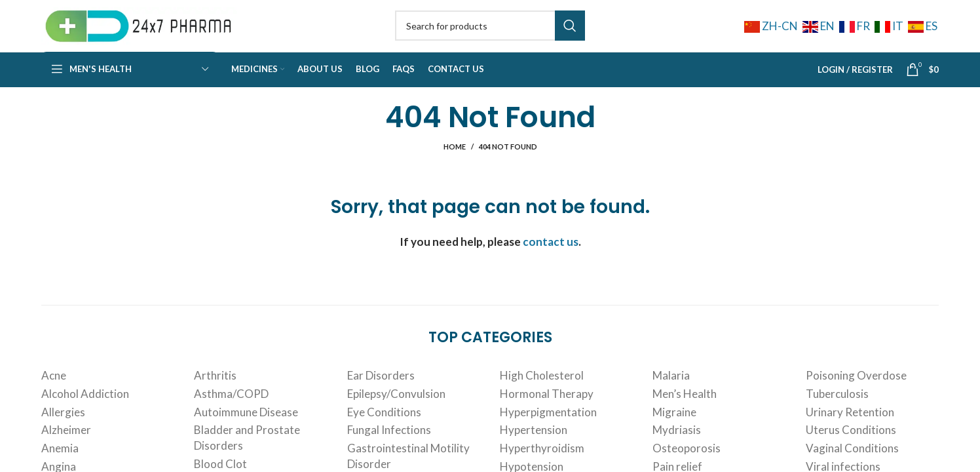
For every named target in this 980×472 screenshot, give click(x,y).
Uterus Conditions (851, 448)
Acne (54, 393)
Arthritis (215, 393)
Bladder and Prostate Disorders (247, 456)
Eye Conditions (384, 430)
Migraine (674, 430)
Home (455, 164)
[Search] (490, 34)
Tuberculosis (837, 411)
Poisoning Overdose (856, 393)
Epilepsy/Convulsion (396, 411)
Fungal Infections (389, 448)
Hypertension (534, 448)
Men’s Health (685, 411)
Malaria (671, 393)
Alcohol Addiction (85, 411)
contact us (551, 259)
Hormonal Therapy (547, 411)
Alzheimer (66, 448)
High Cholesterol (542, 393)
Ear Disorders (381, 393)
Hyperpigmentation (548, 430)
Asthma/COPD (231, 411)
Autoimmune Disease (246, 430)
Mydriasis (677, 448)
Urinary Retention (850, 430)
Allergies (63, 430)
